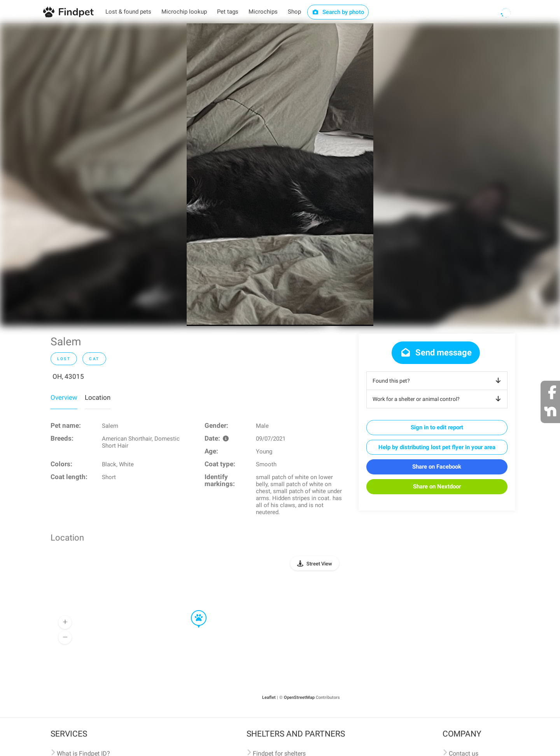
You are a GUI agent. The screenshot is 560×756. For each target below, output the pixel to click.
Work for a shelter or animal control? (438, 399)
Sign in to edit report (437, 427)
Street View (319, 564)
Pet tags (228, 12)
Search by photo (338, 12)
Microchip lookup (184, 12)
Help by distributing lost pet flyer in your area (437, 447)
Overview (64, 397)
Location (98, 397)
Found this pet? (438, 381)
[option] (280, 175)
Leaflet (269, 697)
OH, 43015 (68, 376)
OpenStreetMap (299, 697)
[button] (193, 611)
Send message (436, 353)
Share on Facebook (437, 467)
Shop (294, 12)
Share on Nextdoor (437, 486)
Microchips (263, 12)
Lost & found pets (128, 12)
